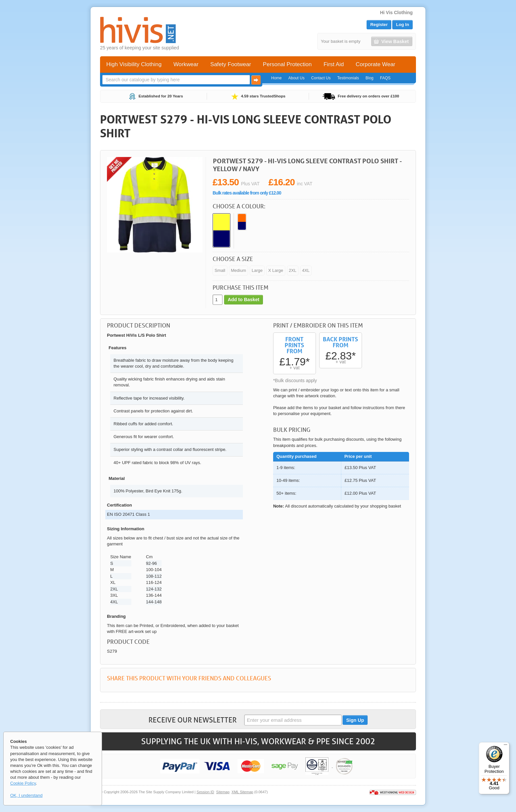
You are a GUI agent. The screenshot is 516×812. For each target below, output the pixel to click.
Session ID (205, 792)
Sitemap (223, 792)
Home (276, 78)
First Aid (334, 64)
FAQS (385, 78)
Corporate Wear (376, 64)
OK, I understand (26, 795)
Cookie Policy (23, 783)
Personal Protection (287, 64)
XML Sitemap (243, 792)
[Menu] (505, 746)
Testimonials (348, 78)
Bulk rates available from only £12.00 (247, 193)
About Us (296, 78)
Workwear (186, 64)
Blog (370, 78)
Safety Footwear (231, 64)
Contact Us (321, 78)
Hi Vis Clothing (396, 13)
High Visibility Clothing (134, 64)
